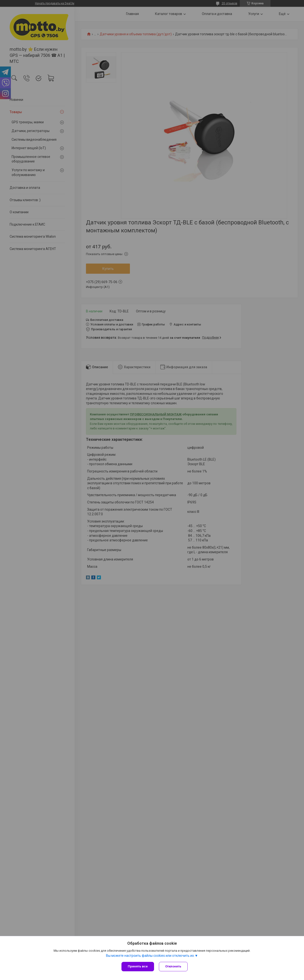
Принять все (138, 966)
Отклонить (173, 966)
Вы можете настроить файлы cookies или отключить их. (150, 956)
